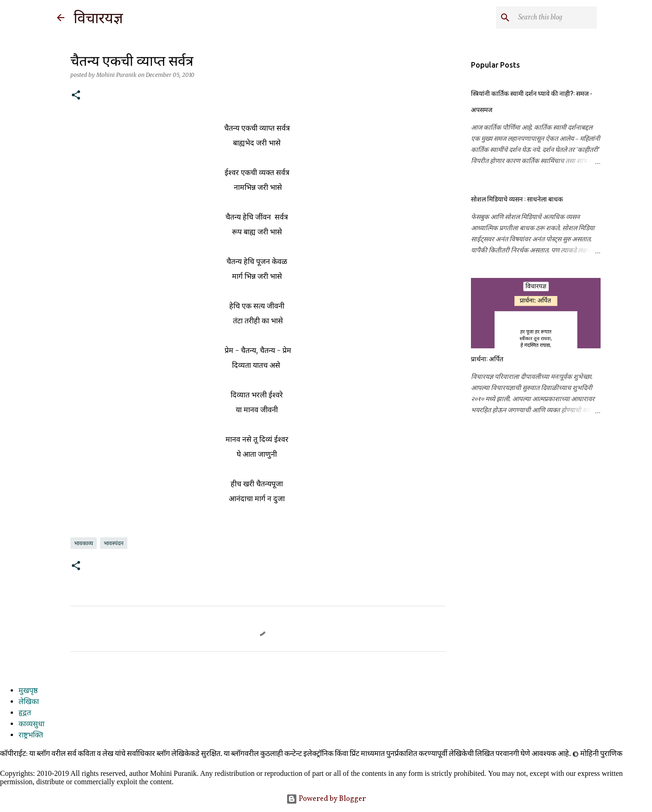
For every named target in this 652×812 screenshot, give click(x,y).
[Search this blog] (548, 18)
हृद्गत (25, 713)
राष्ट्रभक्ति (31, 736)
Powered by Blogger (326, 799)
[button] (76, 96)
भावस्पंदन (114, 543)
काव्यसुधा (31, 724)
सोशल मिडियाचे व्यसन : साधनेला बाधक (517, 198)
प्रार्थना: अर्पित (487, 358)
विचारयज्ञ (98, 18)
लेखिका (29, 702)
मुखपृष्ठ (28, 691)
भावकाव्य (84, 543)
